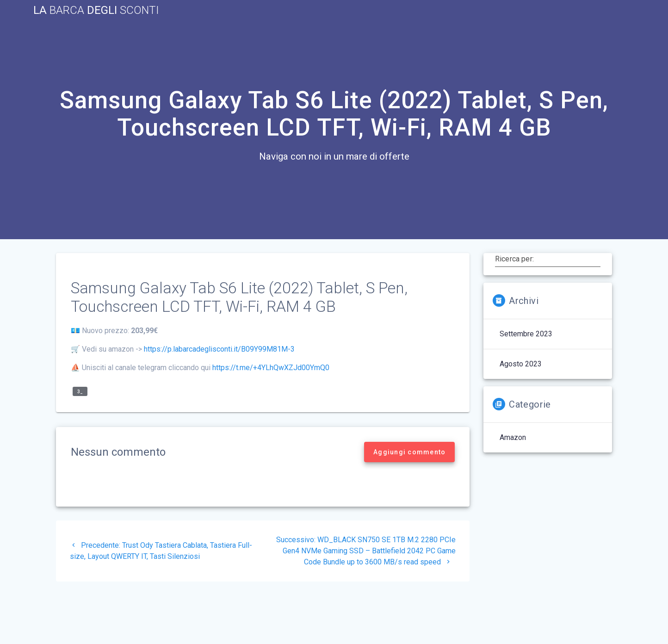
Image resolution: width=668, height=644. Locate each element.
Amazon (513, 437)
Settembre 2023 (526, 334)
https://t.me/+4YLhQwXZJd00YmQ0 (271, 368)
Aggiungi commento (409, 452)
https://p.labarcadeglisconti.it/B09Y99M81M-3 (219, 349)
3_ (80, 392)
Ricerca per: (514, 259)
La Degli (96, 10)
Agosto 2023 (521, 364)
